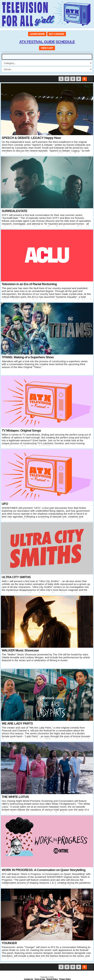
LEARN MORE (37, 34)
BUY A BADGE (57, 34)
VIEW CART (47, 48)
